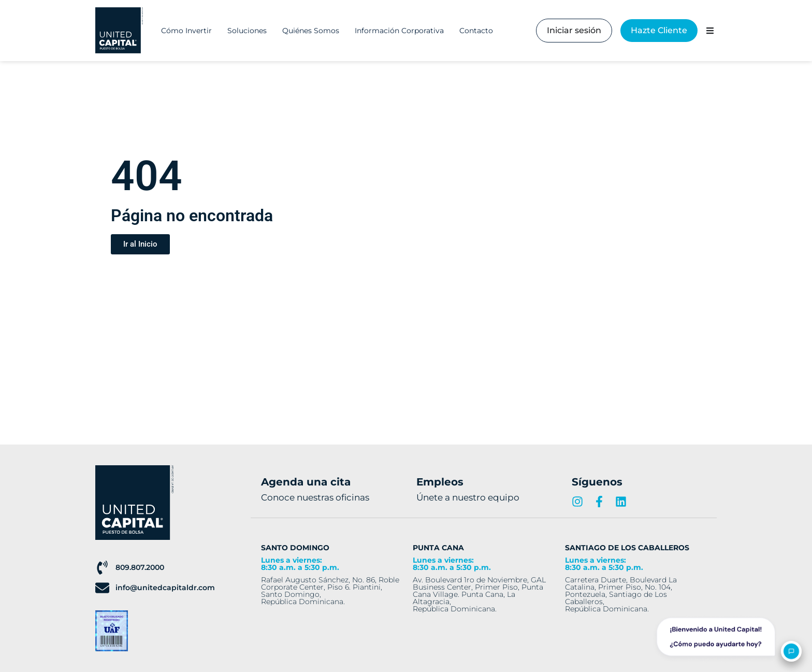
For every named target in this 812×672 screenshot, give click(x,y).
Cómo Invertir (186, 31)
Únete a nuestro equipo (468, 497)
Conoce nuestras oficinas (315, 497)
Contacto (476, 31)
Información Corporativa (399, 31)
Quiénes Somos (311, 31)
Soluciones (247, 31)
